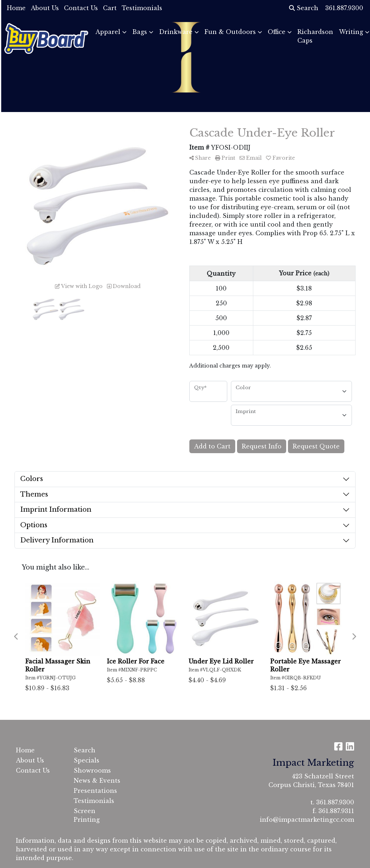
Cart (110, 8)
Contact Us (81, 8)
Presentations (95, 791)
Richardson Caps (315, 36)
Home (16, 8)
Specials (87, 760)
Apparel (108, 32)
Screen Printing (87, 815)
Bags (140, 32)
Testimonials (142, 8)
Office (277, 32)
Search (304, 8)
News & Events (97, 781)
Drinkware (176, 32)
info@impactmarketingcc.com (307, 820)
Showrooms (92, 770)
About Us (45, 8)
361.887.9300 (335, 802)
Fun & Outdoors (230, 32)
